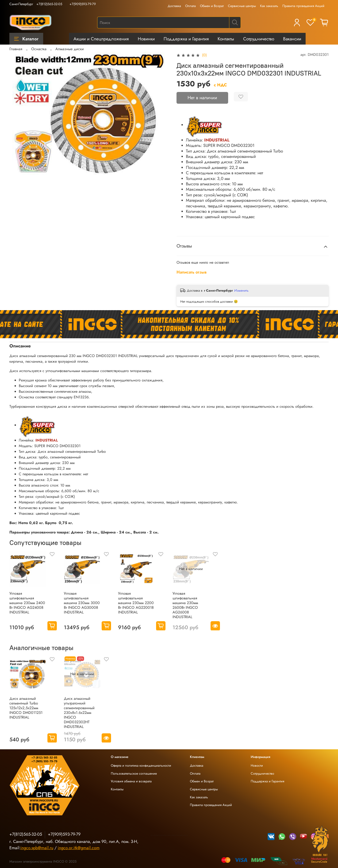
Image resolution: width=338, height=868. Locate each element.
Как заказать (269, 6)
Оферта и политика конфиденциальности (141, 765)
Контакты (226, 39)
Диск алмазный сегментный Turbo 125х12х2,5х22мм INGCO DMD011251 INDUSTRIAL (26, 708)
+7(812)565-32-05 (49, 4)
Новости (257, 765)
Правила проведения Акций (303, 6)
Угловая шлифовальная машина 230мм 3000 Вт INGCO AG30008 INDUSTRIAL (82, 603)
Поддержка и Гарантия (186, 39)
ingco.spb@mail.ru (37, 848)
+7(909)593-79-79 (83, 4)
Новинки (146, 39)
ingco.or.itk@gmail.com (79, 848)
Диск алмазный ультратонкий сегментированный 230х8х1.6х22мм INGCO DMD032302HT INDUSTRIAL (79, 712)
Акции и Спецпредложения (101, 39)
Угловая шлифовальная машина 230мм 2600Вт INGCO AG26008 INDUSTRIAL (185, 605)
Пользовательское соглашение (134, 773)
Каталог (26, 39)
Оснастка (39, 49)
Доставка (174, 6)
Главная (16, 49)
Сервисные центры (242, 6)
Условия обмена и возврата (131, 781)
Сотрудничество (259, 39)
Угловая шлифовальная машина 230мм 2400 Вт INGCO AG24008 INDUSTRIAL (27, 603)
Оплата (190, 6)
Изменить (241, 290)
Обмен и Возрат (212, 6)
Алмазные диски (70, 49)
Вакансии (292, 39)
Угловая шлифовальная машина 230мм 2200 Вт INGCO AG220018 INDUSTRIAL (136, 603)
